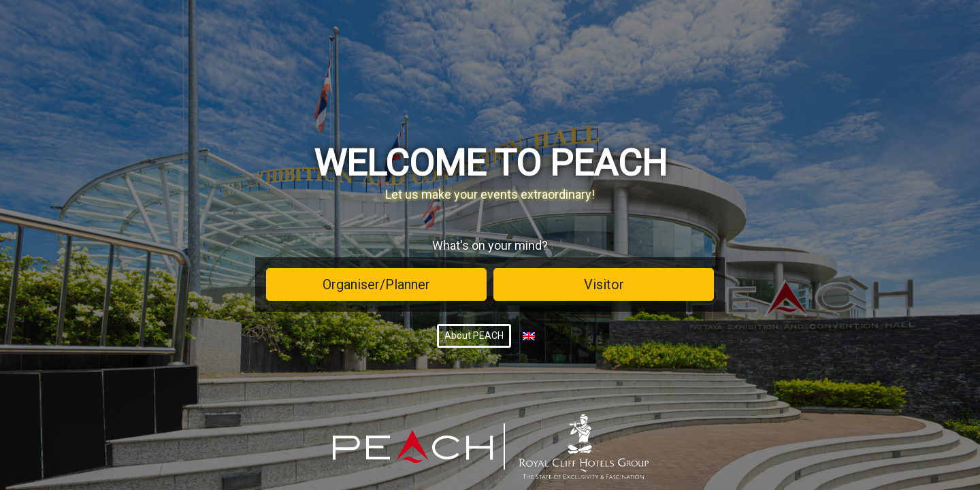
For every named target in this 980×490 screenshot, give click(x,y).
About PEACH (474, 336)
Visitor (604, 284)
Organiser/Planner (376, 284)
